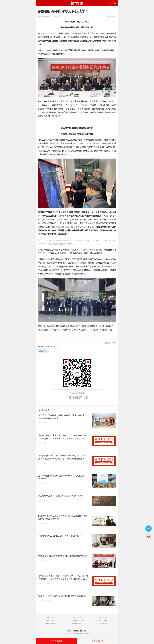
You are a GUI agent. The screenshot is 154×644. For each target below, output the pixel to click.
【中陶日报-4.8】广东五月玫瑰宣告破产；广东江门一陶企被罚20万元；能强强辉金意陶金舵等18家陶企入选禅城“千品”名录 (63, 578)
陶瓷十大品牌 (51, 617)
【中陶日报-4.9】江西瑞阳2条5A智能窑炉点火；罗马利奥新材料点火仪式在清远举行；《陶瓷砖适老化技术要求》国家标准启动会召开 (63, 457)
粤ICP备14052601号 (80, 631)
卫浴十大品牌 (77, 617)
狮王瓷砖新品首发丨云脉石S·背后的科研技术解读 (60, 496)
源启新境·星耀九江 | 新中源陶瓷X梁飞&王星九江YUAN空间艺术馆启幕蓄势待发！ (63, 517)
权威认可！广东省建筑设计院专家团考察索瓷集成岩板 (62, 596)
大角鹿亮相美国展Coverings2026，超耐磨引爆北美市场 (63, 556)
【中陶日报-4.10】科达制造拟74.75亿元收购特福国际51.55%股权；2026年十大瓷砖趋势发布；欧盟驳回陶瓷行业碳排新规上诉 (63, 437)
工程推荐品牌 (103, 624)
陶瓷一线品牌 (51, 620)
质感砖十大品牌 (103, 620)
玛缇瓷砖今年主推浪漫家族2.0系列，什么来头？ (60, 536)
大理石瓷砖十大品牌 (77, 620)
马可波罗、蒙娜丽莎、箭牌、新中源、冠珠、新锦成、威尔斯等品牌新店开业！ (62, 417)
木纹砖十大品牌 (51, 624)
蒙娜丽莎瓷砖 (43, 351)
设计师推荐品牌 (77, 624)
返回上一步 (38, 3)
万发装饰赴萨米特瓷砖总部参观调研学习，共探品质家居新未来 (62, 477)
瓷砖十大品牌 (103, 617)
